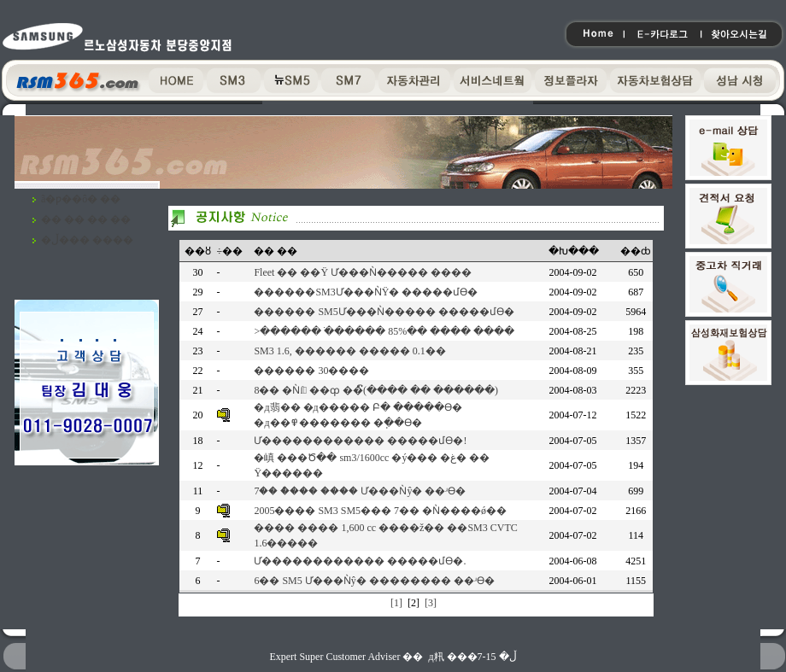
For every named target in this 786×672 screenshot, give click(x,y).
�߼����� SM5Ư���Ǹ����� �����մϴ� (384, 312)
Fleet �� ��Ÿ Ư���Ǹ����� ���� (363, 272)
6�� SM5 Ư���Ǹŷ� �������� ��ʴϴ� (374, 581)
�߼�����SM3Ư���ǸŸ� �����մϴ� (366, 292)
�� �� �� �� (86, 219)
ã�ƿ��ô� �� (81, 199)
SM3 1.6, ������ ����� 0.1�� (349, 351)
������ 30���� (311, 371)
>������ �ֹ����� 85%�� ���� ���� (384, 331)
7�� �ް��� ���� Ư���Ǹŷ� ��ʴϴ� (360, 491)
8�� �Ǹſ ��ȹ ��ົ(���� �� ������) (376, 390)
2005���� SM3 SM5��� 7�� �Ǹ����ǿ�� (380, 511)
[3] (431, 603)
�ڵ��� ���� (87, 240)
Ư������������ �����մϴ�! (360, 441)
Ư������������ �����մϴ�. (360, 561)
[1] (396, 603)
